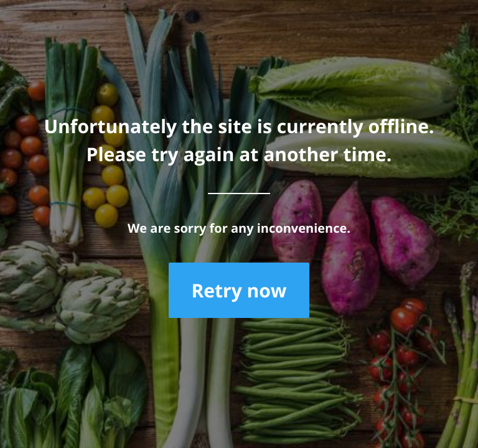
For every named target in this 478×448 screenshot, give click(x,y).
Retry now (239, 290)
